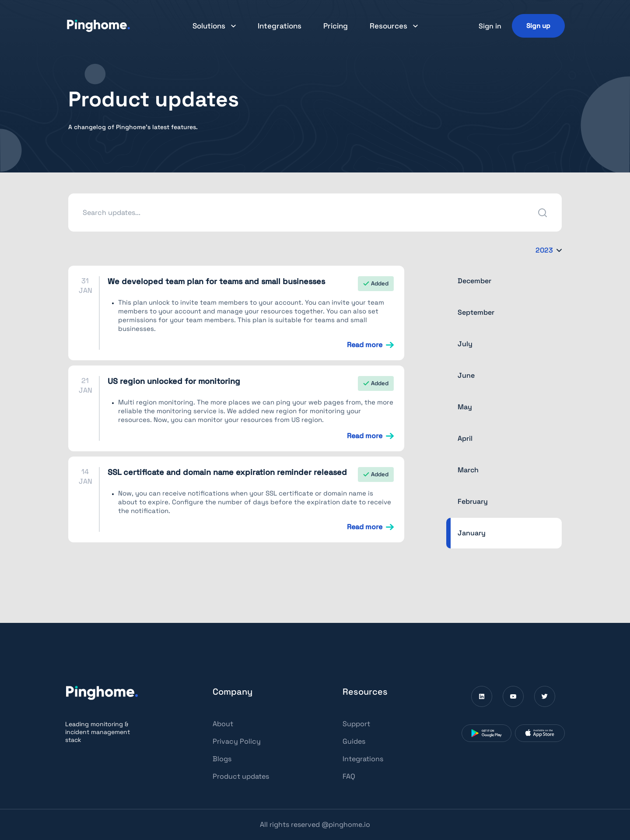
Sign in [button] (490, 26)
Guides (354, 741)
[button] (214, 26)
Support (356, 724)
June (466, 375)
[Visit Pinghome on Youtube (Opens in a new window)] (513, 696)
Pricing (336, 26)
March (468, 470)
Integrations (280, 26)
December (474, 281)
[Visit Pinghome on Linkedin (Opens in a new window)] (482, 696)
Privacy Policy (237, 741)
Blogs (222, 759)
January (472, 533)
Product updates (241, 776)
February (473, 501)
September (476, 312)
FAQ (349, 776)
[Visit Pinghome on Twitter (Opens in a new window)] (545, 696)
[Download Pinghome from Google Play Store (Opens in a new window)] (486, 733)
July (465, 344)
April (465, 438)
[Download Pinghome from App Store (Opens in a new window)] (540, 733)
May (465, 407)
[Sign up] (538, 26)
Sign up (538, 26)
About (223, 724)
